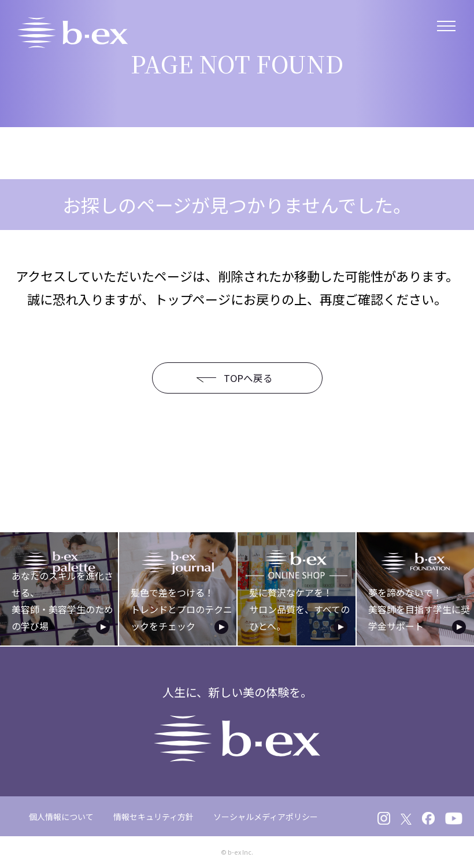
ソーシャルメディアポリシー (266, 815)
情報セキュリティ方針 (153, 815)
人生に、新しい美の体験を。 (237, 722)
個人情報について (61, 815)
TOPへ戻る (228, 378)
